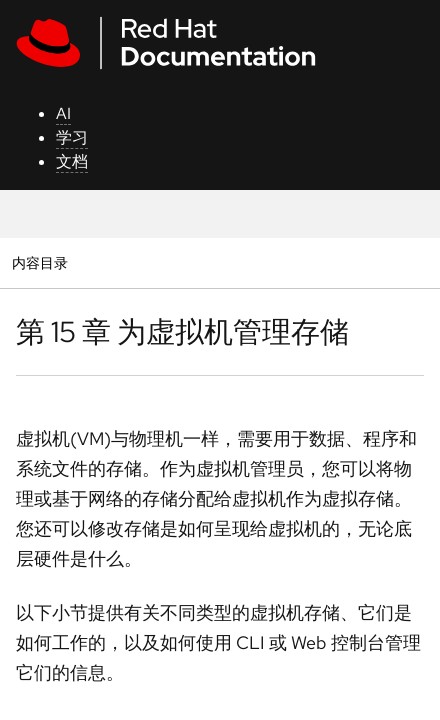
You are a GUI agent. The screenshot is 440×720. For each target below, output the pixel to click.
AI (63, 113)
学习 (72, 137)
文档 (72, 161)
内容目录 (39, 262)
